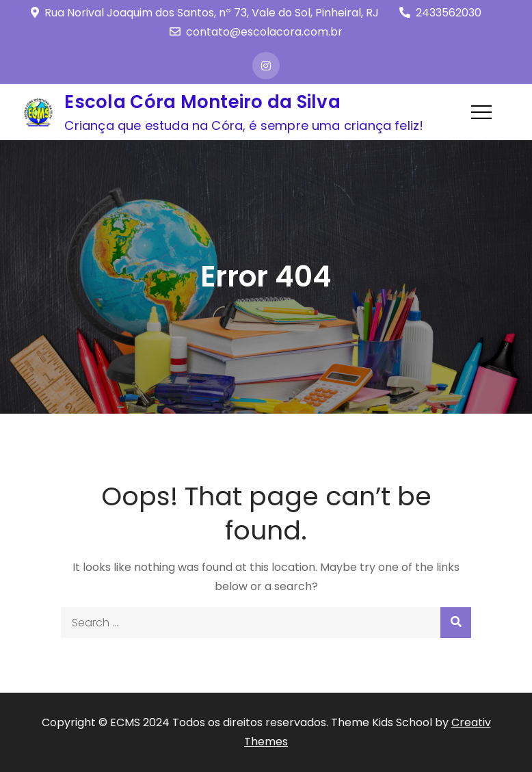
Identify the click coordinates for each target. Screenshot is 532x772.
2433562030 (440, 13)
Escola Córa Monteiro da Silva (202, 102)
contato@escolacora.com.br (256, 32)
